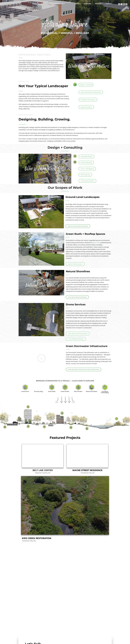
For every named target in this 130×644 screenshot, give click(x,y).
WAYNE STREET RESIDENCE (87, 470)
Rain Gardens (78, 391)
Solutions (88, 5)
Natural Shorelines (92, 391)
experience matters (35, 55)
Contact (109, 5)
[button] (89, 66)
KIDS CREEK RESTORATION (37, 538)
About (78, 5)
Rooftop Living (38, 391)
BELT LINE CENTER (43, 470)
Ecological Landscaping (105, 392)
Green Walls (52, 391)
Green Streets (65, 391)
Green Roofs (25, 391)
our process (26, 115)
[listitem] (28, 407)
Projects (99, 5)
